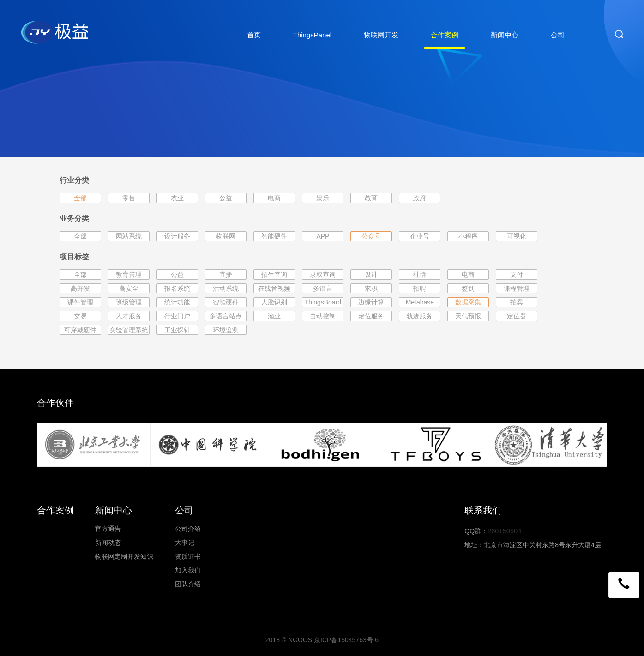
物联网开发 (381, 35)
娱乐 (323, 198)
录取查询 (323, 274)
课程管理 (517, 288)
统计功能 (177, 302)
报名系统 (177, 288)
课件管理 (80, 302)
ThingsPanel (312, 35)
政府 (420, 198)
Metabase (420, 302)
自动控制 (323, 316)
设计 (371, 274)
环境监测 (226, 330)
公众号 (371, 236)
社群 (420, 274)
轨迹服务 (420, 316)
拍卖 (517, 302)
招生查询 (274, 274)
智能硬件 (274, 236)
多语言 (323, 288)
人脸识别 (274, 302)
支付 (517, 274)
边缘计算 (371, 302)
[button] (624, 584)
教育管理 (129, 274)
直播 (226, 274)
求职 (371, 288)
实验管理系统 (129, 330)
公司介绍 (188, 529)
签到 (468, 288)
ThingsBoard (323, 302)
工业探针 (177, 330)
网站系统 (129, 236)
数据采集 (468, 302)
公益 (226, 198)
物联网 (226, 236)
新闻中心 (505, 35)
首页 (254, 35)
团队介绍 (188, 584)
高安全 (129, 288)
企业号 (420, 236)
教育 (371, 198)
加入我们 (188, 570)
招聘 (420, 288)
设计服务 (177, 236)
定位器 (517, 316)
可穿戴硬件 (80, 330)
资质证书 (188, 556)
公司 (558, 35)
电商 (274, 198)
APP (323, 236)
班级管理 (129, 302)
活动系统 (226, 288)
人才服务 (129, 316)
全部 (80, 198)
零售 (129, 198)
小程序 (468, 236)
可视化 (517, 236)
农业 (177, 198)
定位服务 (371, 316)
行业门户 (177, 316)
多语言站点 (226, 316)
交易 (80, 316)
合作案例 (445, 35)
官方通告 (108, 529)
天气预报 (468, 316)
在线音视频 (274, 288)
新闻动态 (108, 543)
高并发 (80, 288)
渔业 (274, 316)
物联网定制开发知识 (124, 556)
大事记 (185, 543)
